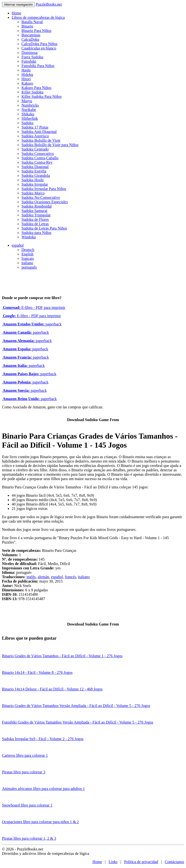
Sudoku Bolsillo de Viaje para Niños (50, 145)
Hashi (26, 70)
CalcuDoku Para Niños (39, 44)
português (29, 267)
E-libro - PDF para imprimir (34, 308)
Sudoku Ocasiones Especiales (45, 202)
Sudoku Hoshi (33, 180)
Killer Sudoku (32, 92)
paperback (32, 324)
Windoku (29, 237)
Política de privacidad (141, 862)
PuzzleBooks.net (49, 4)
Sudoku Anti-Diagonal (39, 132)
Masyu (27, 101)
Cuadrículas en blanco (39, 48)
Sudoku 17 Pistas (35, 127)
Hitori (26, 79)
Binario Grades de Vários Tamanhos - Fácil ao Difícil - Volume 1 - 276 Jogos (62, 656)
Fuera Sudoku (32, 57)
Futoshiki (29, 61)
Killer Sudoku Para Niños (42, 96)
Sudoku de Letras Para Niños (44, 228)
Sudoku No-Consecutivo (41, 197)
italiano (27, 263)
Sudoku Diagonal (35, 167)
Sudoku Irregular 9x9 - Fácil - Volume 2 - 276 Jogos (43, 739)
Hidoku (27, 75)
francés (70, 577)
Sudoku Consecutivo (38, 154)
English (27, 254)
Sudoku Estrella (34, 171)
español (18, 245)
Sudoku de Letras (35, 224)
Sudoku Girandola (36, 176)
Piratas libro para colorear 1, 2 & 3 (29, 838)
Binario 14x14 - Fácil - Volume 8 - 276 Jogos (37, 672)
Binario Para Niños (36, 31)
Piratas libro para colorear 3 (24, 772)
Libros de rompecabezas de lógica (38, 17)
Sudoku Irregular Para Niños (44, 189)
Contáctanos (174, 862)
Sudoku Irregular (35, 184)
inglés (31, 577)
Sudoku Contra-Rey (37, 162)
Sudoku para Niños (36, 233)
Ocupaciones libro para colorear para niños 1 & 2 (40, 822)
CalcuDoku (30, 39)
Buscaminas (31, 35)
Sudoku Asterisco (35, 136)
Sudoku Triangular (36, 215)
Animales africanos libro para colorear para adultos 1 (43, 789)
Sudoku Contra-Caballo (40, 158)
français (28, 258)
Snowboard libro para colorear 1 (27, 805)
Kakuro (27, 83)
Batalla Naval (32, 22)
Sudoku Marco (33, 193)
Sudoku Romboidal (37, 206)
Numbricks (30, 105)
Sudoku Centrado (35, 149)
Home (16, 13)
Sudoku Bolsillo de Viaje (41, 140)
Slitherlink (30, 118)
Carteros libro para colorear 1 (25, 755)
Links (113, 862)
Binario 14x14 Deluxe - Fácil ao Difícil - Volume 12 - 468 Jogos (52, 689)
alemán (43, 577)
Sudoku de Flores (35, 219)
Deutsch (28, 250)
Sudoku (27, 123)
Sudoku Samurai (34, 211)
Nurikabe (29, 110)
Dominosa (29, 53)
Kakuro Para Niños (36, 88)
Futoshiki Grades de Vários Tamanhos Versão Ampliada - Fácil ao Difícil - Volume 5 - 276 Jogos (78, 722)
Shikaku (28, 114)
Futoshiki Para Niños (38, 66)
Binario (27, 26)
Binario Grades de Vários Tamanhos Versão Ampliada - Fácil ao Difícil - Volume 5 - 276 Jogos (76, 706)
